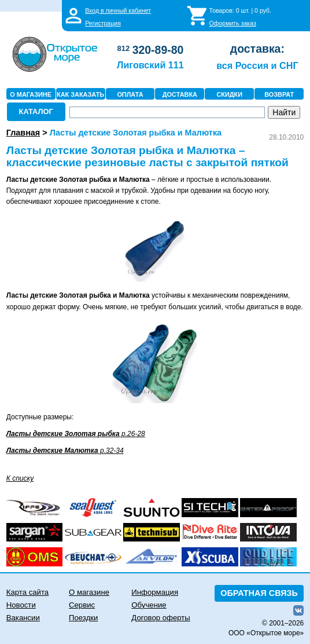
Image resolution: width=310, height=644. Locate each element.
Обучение (149, 605)
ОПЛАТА (130, 94)
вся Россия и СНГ (257, 65)
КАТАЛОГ (36, 111)
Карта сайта (27, 592)
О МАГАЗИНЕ (31, 94)
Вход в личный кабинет (118, 10)
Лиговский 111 (150, 65)
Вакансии (23, 618)
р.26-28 (76, 434)
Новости (21, 605)
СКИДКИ (229, 94)
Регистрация (103, 23)
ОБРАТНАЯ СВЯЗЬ (259, 593)
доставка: (257, 49)
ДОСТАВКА (180, 94)
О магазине (89, 592)
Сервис (82, 605)
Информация (155, 592)
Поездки (83, 618)
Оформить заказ (233, 23)
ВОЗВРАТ (279, 94)
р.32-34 (65, 451)
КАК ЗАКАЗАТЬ (80, 94)
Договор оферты (161, 618)
